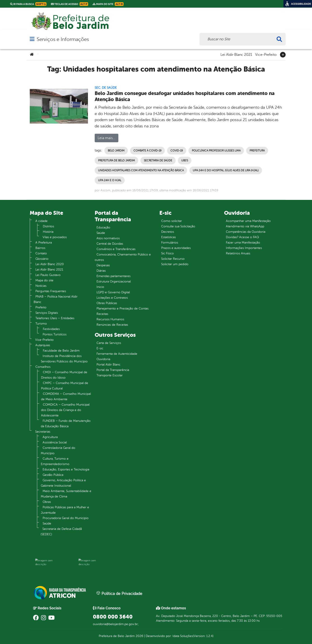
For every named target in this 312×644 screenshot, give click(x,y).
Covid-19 (177, 151)
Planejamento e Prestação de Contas (123, 308)
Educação (103, 227)
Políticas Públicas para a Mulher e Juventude (65, 510)
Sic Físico (167, 253)
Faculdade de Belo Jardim (61, 351)
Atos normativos (108, 238)
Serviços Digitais (47, 313)
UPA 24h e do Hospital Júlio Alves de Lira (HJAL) (226, 170)
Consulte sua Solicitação (178, 226)
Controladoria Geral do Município (58, 451)
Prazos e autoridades (176, 248)
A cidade (41, 221)
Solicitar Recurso (173, 259)
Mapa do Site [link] (108, 4)
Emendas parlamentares (114, 276)
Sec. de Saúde (106, 88)
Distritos (48, 226)
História (48, 232)
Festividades (51, 329)
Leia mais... (107, 138)
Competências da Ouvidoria (246, 232)
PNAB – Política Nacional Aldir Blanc (56, 299)
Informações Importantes (244, 248)
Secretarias (43, 432)
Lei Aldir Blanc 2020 (50, 264)
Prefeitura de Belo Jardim (116, 160)
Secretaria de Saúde (158, 160)
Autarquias (43, 345)
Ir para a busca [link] (28, 4)
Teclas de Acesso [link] (70, 4)
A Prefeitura (44, 243)
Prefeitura (257, 151)
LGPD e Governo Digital (113, 292)
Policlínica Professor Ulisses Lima (216, 151)
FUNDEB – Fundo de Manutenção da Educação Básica (66, 424)
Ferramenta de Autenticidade (117, 354)
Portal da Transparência (113, 370)
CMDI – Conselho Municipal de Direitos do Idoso (64, 375)
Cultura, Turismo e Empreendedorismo (55, 461)
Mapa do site (44, 280)
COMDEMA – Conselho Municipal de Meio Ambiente (66, 397)
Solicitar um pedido (175, 264)
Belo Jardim (116, 151)
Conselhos (43, 367)
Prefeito (41, 307)
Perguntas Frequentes (51, 291)
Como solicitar (172, 221)
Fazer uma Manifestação (243, 243)
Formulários (170, 243)
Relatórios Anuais (238, 253)
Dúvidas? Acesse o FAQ (242, 237)
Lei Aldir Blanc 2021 (236, 54)
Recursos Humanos (110, 319)
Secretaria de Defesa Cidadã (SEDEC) (61, 532)
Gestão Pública (53, 475)
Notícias (41, 286)
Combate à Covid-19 (147, 151)
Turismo (41, 324)
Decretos (168, 232)
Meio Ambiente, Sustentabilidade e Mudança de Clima (66, 494)
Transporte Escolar (110, 375)
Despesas (103, 265)
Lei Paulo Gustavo (48, 275)
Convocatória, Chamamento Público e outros (123, 257)
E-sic (100, 348)
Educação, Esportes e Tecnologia (66, 469)
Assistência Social (55, 442)
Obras (47, 502)
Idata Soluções (183, 636)
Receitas (102, 314)
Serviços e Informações (63, 39)
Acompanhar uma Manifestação (248, 221)
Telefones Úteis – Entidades (55, 318)
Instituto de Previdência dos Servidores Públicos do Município (64, 359)
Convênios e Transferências (116, 249)
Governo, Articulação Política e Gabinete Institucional (63, 483)
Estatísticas (169, 237)
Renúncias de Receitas (112, 325)
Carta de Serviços (109, 343)
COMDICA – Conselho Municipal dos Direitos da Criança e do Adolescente (65, 410)
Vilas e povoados (55, 237)
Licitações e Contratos (112, 298)
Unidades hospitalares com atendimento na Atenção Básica (141, 170)
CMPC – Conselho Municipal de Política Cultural (65, 386)
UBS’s (185, 160)
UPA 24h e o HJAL (110, 180)
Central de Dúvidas (110, 244)
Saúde (47, 523)
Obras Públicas (107, 303)
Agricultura (50, 437)
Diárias (101, 271)
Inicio (100, 287)
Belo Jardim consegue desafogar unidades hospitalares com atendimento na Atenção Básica (185, 96)
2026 (139, 636)
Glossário (42, 259)
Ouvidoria (103, 359)
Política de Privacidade (119, 593)
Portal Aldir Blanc (108, 365)
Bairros (40, 248)
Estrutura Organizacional (114, 281)
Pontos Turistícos (55, 334)
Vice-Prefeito (266, 54)
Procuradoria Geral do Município (66, 518)
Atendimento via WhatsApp (245, 226)
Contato (41, 253)
